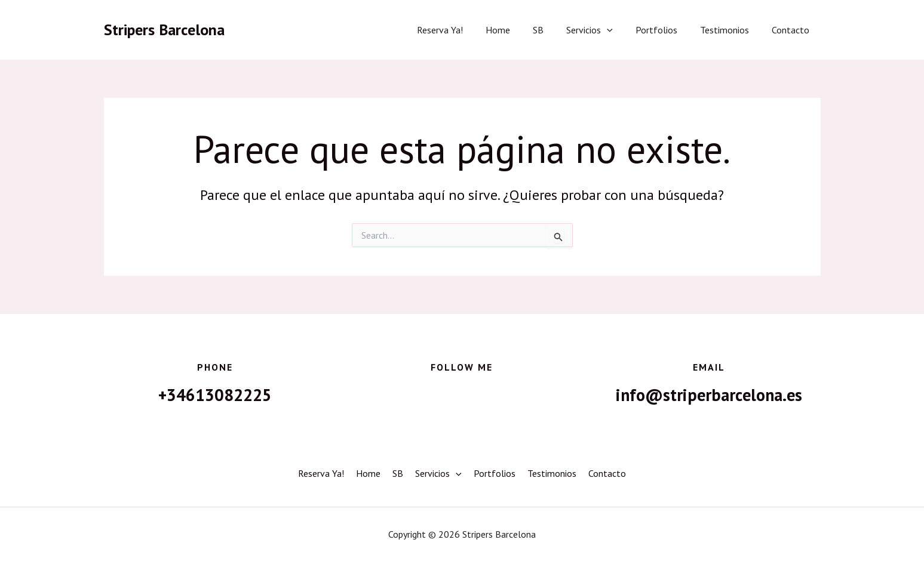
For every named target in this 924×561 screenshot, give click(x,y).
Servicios (602, 30)
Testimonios (730, 30)
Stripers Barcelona (164, 30)
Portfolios (665, 30)
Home (518, 30)
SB (554, 30)
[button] (619, 30)
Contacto (792, 30)
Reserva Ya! (463, 30)
